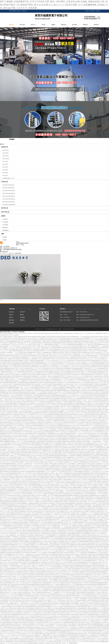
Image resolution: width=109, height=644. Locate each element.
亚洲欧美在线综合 (84, 379)
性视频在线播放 (95, 360)
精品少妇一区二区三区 (79, 432)
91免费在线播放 (79, 454)
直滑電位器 (5, 182)
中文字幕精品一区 (38, 500)
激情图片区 (47, 411)
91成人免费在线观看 (55, 376)
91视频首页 (46, 638)
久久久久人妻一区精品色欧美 (84, 413)
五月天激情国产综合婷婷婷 (93, 603)
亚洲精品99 (90, 475)
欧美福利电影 (10, 611)
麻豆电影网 (78, 356)
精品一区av (41, 384)
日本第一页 (10, 600)
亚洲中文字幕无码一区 (80, 524)
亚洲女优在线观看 (70, 418)
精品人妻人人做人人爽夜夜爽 (9, 430)
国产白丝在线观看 (4, 621)
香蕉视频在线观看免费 (83, 473)
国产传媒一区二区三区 (11, 435)
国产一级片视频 (35, 502)
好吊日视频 (47, 486)
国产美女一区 (22, 464)
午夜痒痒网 (27, 627)
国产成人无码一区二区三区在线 (77, 381)
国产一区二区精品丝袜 (88, 371)
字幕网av (65, 505)
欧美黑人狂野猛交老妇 (23, 402)
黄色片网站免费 (31, 476)
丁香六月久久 (89, 340)
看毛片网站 (68, 448)
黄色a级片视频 (61, 421)
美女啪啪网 (78, 456)
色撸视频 (40, 518)
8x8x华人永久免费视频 (47, 373)
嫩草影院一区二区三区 (14, 425)
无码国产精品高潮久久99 (44, 503)
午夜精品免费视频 (16, 421)
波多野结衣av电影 (49, 418)
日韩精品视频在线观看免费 (14, 510)
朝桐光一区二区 (75, 457)
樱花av (23, 534)
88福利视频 (93, 584)
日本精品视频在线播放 (68, 422)
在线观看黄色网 (105, 381)
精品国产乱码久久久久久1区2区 (58, 356)
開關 (3, 234)
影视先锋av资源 (38, 468)
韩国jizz (66, 367)
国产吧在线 (93, 510)
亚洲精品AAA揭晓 (75, 440)
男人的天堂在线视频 (81, 611)
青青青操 (73, 543)
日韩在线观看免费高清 (12, 473)
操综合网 (78, 351)
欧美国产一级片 (50, 497)
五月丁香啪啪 (25, 596)
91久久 (51, 527)
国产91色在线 (13, 562)
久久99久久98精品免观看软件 (32, 597)
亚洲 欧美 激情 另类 (63, 465)
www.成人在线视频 (56, 424)
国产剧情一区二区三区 (12, 561)
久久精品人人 (3, 413)
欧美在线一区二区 (38, 522)
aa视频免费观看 (57, 384)
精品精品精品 (62, 438)
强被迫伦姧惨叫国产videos (46, 545)
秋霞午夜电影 (55, 611)
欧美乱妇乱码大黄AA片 (65, 600)
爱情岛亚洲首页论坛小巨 (42, 438)
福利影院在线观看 (88, 384)
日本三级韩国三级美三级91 (73, 502)
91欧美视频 (66, 425)
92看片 (6, 580)
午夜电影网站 (63, 602)
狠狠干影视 (68, 354)
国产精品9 (98, 489)
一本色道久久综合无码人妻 (58, 354)
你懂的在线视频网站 (44, 440)
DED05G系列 (6, 150)
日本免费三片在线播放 (54, 476)
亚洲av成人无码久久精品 (48, 337)
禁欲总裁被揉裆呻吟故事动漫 (101, 626)
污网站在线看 (87, 584)
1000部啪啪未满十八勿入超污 (37, 376)
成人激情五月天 (83, 449)
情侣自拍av (98, 610)
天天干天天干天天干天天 (83, 481)
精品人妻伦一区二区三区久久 (68, 424)
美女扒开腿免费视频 (92, 437)
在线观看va (98, 497)
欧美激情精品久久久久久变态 (58, 394)
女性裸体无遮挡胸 (97, 395)
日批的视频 (38, 343)
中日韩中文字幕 (71, 356)
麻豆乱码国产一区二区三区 (91, 368)
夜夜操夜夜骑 (76, 349)
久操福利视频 (63, 487)
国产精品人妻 (5, 518)
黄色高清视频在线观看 (47, 610)
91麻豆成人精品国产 (37, 379)
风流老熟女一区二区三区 (65, 364)
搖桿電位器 (5, 208)
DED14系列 (5, 167)
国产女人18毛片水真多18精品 (84, 395)
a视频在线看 (77, 429)
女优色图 (97, 527)
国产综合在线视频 (51, 365)
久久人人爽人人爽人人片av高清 (76, 367)
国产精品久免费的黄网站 (56, 443)
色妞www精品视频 (46, 422)
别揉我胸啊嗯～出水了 (89, 338)
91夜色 (55, 408)
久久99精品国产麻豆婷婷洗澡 (30, 424)
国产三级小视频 (47, 354)
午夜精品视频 (38, 549)
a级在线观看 (26, 514)
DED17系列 (5, 175)
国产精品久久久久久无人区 (52, 375)
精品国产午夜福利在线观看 (78, 592)
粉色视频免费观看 (12, 341)
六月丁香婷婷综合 (102, 357)
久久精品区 (56, 487)
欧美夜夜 (89, 538)
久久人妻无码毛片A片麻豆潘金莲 (98, 389)
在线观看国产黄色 (61, 549)
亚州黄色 (4, 529)
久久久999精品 (69, 379)
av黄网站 (52, 481)
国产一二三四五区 (21, 637)
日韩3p (4, 344)
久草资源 (76, 562)
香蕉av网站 (40, 638)
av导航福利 (26, 368)
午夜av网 (27, 371)
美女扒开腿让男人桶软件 (45, 611)
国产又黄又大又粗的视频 (26, 610)
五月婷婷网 (39, 624)
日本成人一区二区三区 (25, 387)
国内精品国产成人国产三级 (84, 519)
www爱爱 (8, 556)
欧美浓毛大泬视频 (51, 554)
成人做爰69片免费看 (46, 357)
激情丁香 (71, 443)
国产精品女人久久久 (80, 383)
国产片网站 (71, 378)
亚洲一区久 (56, 627)
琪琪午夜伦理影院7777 (88, 505)
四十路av (56, 392)
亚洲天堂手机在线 (29, 481)
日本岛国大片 (48, 421)
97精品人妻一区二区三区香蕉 (47, 346)
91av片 (12, 634)
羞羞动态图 (21, 522)
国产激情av (53, 397)
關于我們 (22, 25)
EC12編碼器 (5, 225)
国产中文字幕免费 (42, 365)
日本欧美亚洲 (85, 629)
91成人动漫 (30, 373)
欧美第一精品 (6, 429)
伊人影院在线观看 (10, 513)
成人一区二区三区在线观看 (24, 480)
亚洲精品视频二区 (27, 524)
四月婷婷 (41, 387)
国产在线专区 (21, 605)
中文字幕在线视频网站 (79, 403)
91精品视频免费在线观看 (93, 465)
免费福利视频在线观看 (98, 624)
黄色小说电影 (18, 589)
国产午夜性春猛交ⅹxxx (84, 364)
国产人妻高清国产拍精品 (48, 403)
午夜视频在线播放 (8, 381)
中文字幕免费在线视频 (83, 541)
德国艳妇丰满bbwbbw (14, 640)
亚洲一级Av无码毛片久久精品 (7, 481)
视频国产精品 (5, 408)
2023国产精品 (73, 489)
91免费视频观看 (92, 495)
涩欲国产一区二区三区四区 (87, 586)
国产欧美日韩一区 (94, 516)
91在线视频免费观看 (18, 398)
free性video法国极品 (96, 468)
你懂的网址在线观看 (51, 532)
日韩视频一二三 (89, 441)
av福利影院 (29, 391)
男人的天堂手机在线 (11, 632)
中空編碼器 (5, 219)
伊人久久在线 (37, 435)
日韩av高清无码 (84, 440)
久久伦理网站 (78, 464)
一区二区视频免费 (76, 556)
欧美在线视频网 (13, 465)
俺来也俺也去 (14, 386)
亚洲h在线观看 (21, 440)
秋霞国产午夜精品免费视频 (33, 443)
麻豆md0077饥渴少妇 (47, 565)
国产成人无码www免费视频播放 (27, 521)
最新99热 (104, 497)
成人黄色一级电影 (91, 467)
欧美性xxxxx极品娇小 (27, 548)
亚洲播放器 (7, 405)
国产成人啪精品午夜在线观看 (68, 596)
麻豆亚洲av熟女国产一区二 (95, 356)
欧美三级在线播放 (45, 583)
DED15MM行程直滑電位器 (9, 193)
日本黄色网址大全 (23, 581)
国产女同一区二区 (81, 489)
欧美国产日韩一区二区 (87, 378)
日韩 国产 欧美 (39, 356)
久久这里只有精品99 (78, 445)
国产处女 (60, 352)
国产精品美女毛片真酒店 (52, 492)
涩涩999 (79, 629)
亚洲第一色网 (42, 492)
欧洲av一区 (53, 500)
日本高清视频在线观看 (17, 524)
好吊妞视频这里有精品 (36, 337)
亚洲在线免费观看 (68, 619)
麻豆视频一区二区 (103, 508)
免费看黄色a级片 (33, 537)
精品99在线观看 (13, 351)
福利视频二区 (26, 418)
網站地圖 (98, 11)
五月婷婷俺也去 (18, 418)
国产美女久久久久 (20, 545)
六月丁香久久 (48, 362)
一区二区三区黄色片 (72, 395)
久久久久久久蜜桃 (13, 367)
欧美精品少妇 (82, 340)
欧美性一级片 (32, 551)
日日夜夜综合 (32, 489)
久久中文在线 (100, 553)
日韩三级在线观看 (56, 596)
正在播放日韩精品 (19, 354)
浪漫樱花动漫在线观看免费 (63, 348)
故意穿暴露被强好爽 (47, 448)
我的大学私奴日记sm (61, 554)
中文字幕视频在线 (71, 437)
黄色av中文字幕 (76, 448)
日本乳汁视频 (79, 453)
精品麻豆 (62, 586)
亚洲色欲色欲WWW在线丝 (84, 476)
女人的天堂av (49, 627)
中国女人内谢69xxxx (30, 534)
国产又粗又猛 (66, 352)
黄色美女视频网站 (41, 532)
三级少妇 (88, 391)
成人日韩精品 (35, 635)
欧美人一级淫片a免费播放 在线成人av (54, 580)
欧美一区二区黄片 (78, 386)
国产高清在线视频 (28, 408)
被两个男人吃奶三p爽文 (94, 402)
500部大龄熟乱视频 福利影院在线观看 (45, 478)
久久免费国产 (74, 526)
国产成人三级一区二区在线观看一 (95, 551)
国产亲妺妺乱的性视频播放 (80, 538)
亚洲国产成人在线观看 (51, 348)
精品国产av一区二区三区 (82, 618)
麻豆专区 (2, 383)
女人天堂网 (3, 349)
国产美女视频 (74, 499)
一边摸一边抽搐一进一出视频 (34, 565)
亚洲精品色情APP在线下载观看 (42, 406)
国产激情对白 (15, 406)
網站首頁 (12, 25)
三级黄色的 (33, 437)
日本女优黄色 (77, 619)
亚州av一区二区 (97, 433)
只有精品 (70, 561)
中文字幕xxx (43, 578)
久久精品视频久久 (15, 537)
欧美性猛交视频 (26, 384)
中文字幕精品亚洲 (25, 376)
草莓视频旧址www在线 (48, 534)
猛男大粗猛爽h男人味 (92, 414)
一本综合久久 (32, 591)
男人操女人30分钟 (50, 367)
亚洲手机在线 (44, 435)
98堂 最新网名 (22, 492)
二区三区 (22, 356)
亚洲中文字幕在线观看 (57, 368)
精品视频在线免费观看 (102, 365)
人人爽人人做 (57, 473)
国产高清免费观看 (58, 435)
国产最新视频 (97, 505)
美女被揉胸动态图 (66, 460)
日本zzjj (3, 642)
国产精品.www (77, 546)
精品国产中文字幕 (76, 607)
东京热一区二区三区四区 (6, 389)
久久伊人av (58, 433)
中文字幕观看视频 (55, 502)
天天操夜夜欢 (36, 400)
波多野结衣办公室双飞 (90, 337)
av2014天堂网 (84, 575)
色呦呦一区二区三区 (45, 351)
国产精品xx (11, 626)
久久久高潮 (62, 573)
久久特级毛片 (89, 344)
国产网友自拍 (83, 349)
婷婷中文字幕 (75, 364)
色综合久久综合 (45, 481)
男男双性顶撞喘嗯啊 (36, 397)
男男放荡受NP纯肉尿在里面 (102, 602)
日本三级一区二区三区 (16, 591)
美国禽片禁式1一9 (94, 492)
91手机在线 (51, 435)
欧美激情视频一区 (84, 357)
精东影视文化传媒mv (14, 624)
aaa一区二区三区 (18, 344)
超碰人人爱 (36, 441)
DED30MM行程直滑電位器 (9, 199)
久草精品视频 (77, 532)
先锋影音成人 (5, 395)
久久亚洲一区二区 (53, 438)
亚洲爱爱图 (40, 405)
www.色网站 (9, 398)
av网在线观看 (102, 524)
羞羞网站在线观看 (88, 454)
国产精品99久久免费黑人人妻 (53, 541)
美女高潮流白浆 (25, 465)
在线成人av (3, 357)
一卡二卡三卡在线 (17, 352)
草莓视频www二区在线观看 (42, 445)
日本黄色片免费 (65, 343)
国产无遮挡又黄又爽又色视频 (79, 564)
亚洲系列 (28, 638)
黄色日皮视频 (5, 465)
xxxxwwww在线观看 (47, 559)
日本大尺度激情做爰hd (69, 344)
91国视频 (7, 642)
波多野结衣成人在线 (44, 441)
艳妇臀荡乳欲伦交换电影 (42, 371)
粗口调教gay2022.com (39, 608)
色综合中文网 (95, 508)
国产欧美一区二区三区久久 (17, 516)
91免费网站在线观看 (103, 449)
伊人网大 (2, 532)
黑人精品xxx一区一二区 (63, 408)
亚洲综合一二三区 (100, 346)
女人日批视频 (83, 475)
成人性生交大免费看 (21, 586)
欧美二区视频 (59, 387)
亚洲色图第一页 (47, 508)
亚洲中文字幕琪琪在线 (79, 491)
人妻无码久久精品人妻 (26, 635)
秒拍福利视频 (76, 527)
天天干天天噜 (84, 356)
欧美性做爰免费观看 (68, 538)
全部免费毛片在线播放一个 (20, 462)
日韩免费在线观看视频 (47, 618)
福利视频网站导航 (58, 373)
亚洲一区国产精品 (82, 410)
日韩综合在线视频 (12, 580)
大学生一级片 (46, 568)
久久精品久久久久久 (74, 507)
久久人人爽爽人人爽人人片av (58, 514)
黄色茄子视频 (56, 467)
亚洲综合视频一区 (8, 445)
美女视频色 (89, 556)
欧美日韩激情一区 (13, 440)
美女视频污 (71, 562)
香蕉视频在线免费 (46, 394)
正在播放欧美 (58, 497)
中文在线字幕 (38, 383)
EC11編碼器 (5, 222)
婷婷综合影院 (70, 610)
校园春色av (70, 341)
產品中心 (33, 25)
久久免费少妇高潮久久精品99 (10, 402)
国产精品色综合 (97, 459)
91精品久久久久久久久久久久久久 (76, 376)
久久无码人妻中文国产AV (81, 484)
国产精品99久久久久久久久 (53, 516)
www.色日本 (101, 376)
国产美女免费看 (34, 514)
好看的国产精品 (53, 575)
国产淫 (49, 449)
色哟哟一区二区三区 (88, 362)
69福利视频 (64, 456)
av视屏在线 (58, 546)
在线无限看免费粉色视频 (58, 419)
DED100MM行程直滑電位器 (9, 205)
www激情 (76, 551)
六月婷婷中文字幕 (70, 370)
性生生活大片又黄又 (80, 438)
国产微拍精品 (79, 343)
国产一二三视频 (25, 554)
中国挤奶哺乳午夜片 (9, 370)
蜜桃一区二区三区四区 (41, 370)
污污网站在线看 (93, 343)
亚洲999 (25, 540)
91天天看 (12, 394)
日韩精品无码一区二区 (69, 462)
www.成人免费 (37, 481)
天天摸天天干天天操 (55, 359)
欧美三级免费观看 (28, 494)
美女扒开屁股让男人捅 (33, 495)
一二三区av (3, 527)
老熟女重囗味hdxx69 (64, 375)
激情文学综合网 (92, 406)
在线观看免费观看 (69, 623)
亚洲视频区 (21, 351)
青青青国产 (44, 425)
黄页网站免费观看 (31, 584)
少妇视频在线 (35, 557)
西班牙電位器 (5, 212)
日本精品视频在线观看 (103, 348)
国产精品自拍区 (58, 337)
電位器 (44, 25)
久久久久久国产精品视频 (24, 556)
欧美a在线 (62, 611)
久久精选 (56, 573)
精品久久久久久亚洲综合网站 (33, 583)
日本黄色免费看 (93, 357)
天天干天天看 (54, 449)
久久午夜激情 (33, 341)
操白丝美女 (80, 597)
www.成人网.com (23, 406)
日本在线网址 (67, 435)
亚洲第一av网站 (10, 419)
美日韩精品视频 (55, 457)
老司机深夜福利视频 (6, 362)
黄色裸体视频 (40, 486)
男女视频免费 (89, 405)
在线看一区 (73, 384)
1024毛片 (62, 359)
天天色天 (95, 378)
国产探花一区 (16, 467)
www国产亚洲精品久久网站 (38, 375)
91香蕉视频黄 (63, 341)
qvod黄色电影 (74, 421)
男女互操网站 (74, 473)
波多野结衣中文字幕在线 (10, 397)
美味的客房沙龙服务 (52, 340)
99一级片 (5, 341)
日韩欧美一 (93, 352)
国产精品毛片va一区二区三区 (53, 338)
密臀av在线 (5, 626)
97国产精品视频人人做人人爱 (66, 386)
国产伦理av (16, 359)
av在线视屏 (95, 557)
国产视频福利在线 (65, 391)
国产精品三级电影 (92, 422)
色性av (104, 344)
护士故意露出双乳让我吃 (77, 559)
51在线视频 (15, 389)
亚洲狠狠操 (80, 472)
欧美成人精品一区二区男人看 (65, 349)
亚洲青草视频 (33, 484)
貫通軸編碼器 (6, 230)
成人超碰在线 (16, 340)
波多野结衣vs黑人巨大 (78, 561)
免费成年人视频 (41, 341)
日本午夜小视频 (17, 338)
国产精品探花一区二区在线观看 (44, 419)
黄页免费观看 (81, 398)
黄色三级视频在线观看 (62, 500)
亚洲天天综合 (87, 468)
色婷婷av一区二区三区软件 (47, 599)
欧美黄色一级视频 (9, 453)
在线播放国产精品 (92, 518)
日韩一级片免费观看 (49, 546)
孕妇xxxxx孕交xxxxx (104, 541)
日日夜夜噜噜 (4, 600)
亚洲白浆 (104, 395)
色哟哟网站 (95, 524)
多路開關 (4, 240)
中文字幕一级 (80, 389)
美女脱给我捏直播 (91, 581)
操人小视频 (102, 438)
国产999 (64, 403)
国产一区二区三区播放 (6, 421)
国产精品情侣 (89, 592)
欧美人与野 (64, 497)
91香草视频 (79, 348)
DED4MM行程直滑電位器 (8, 185)
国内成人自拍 (29, 440)
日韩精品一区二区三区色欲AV (73, 338)
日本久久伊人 (6, 457)
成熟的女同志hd (100, 422)
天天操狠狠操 (20, 403)
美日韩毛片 (53, 511)
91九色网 (44, 613)
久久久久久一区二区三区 (94, 359)
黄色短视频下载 (47, 368)
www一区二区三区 (26, 616)
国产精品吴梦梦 (87, 360)
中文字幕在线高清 (25, 553)
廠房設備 (64, 25)
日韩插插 (28, 619)
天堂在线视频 (63, 467)
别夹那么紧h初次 (74, 346)
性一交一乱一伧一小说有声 (8, 635)
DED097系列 (5, 156)
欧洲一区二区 (64, 383)
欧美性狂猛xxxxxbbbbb (12, 414)
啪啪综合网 (71, 429)
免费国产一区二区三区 (95, 341)
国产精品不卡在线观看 (47, 392)
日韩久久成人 (28, 602)
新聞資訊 (85, 25)
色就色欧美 (53, 568)
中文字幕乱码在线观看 (78, 468)
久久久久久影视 (27, 344)
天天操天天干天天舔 (96, 351)
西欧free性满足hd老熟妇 (103, 526)
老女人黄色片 (20, 368)
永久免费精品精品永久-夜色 (52, 507)
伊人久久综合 (42, 497)
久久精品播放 (10, 529)
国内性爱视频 (17, 432)
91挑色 (76, 521)
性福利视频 (33, 438)
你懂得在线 (51, 371)
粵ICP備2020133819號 (68, 329)
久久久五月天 (101, 576)
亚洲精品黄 (26, 491)
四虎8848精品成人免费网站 (57, 413)
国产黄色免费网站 (45, 454)
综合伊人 (7, 534)
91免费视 (54, 567)
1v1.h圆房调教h (46, 500)
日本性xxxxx (56, 602)
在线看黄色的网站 (45, 391)
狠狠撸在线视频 (75, 534)
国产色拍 (74, 470)
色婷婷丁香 (36, 352)
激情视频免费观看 (101, 584)
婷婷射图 (12, 429)
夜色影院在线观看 (100, 565)
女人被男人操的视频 (33, 381)
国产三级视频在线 (27, 400)
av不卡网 (59, 340)
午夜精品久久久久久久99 (83, 435)
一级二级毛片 (68, 492)
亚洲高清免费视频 (68, 495)
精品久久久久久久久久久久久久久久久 (45, 551)
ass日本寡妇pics (40, 429)
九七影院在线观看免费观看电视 (36, 362)
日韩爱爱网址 (92, 379)
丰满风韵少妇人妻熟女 (32, 511)
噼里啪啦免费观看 (9, 383)
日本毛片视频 (25, 591)
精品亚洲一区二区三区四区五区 (93, 425)
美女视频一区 (70, 459)
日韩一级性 (27, 351)
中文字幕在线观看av (68, 371)
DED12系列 (5, 164)
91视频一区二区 (10, 454)
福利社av (86, 514)
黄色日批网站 (55, 446)
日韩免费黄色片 (36, 524)
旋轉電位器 (5, 147)
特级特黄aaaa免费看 (36, 505)
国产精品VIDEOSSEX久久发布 (16, 378)
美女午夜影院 (15, 627)
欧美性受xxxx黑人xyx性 (75, 373)
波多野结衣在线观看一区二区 (32, 545)
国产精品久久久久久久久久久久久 (11, 446)
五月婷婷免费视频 (97, 344)
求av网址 (50, 467)
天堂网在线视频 (59, 416)
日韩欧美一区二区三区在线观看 (51, 364)
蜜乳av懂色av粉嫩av (8, 432)
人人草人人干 (39, 508)
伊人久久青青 (80, 384)
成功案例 (74, 25)
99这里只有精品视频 (24, 349)
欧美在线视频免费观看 (79, 578)
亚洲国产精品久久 (6, 410)
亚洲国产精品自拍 (90, 383)
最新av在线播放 (54, 603)
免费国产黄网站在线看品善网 (28, 370)
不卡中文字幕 (18, 634)
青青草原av (72, 343)
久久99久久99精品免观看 (43, 359)
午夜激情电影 (19, 395)
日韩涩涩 (83, 556)
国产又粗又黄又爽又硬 (74, 365)
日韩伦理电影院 (54, 486)
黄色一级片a (40, 411)
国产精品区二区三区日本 (61, 481)
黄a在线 (63, 338)
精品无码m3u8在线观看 (68, 545)
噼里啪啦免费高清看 (46, 629)
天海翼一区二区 (85, 516)
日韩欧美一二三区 (54, 626)
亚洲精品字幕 (37, 475)
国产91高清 (59, 508)
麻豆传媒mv (74, 435)
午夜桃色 (90, 349)
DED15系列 (5, 170)
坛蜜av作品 (38, 576)
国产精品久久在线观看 (80, 513)
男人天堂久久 (9, 357)
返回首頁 (87, 11)
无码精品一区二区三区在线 (79, 394)
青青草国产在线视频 (63, 427)
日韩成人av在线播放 (97, 589)
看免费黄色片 (83, 507)
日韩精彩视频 (21, 502)
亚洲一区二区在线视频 (67, 551)
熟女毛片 (24, 391)
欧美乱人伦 (48, 424)
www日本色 (90, 484)
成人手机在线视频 (4, 394)
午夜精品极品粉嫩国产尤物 (90, 445)
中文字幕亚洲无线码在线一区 (35, 540)
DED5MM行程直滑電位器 (8, 188)
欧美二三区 (95, 592)
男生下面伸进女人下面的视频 (7, 427)
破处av (11, 359)
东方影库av (28, 367)
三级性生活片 (18, 419)
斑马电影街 (8, 406)
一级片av (78, 424)
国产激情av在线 (46, 576)
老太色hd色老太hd (78, 610)
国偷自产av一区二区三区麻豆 (71, 576)
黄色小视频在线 (53, 352)
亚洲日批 (24, 460)
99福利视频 (105, 554)
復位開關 (4, 237)
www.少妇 (68, 421)
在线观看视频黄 (92, 494)
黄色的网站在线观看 (66, 630)
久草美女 (68, 359)
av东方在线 (42, 495)
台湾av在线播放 (37, 373)
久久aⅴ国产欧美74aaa (24, 386)
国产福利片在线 (28, 599)
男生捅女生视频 (34, 384)
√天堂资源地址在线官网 (69, 392)
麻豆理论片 (86, 602)
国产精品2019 (19, 532)
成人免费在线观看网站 (5, 464)
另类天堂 (44, 456)
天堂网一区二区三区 (76, 419)
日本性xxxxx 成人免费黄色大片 (61, 570)
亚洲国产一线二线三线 (82, 354)
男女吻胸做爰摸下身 (80, 344)
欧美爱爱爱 (22, 364)
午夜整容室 (87, 376)
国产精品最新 (44, 475)
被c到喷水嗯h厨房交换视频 (63, 397)
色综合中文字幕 (63, 629)
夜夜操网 (87, 545)
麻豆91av (73, 540)
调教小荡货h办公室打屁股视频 (26, 608)
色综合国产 (104, 424)
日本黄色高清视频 (12, 483)
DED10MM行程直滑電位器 (9, 191)
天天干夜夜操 (71, 484)
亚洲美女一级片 (10, 344)
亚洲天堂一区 (7, 567)
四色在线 (26, 527)
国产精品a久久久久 (74, 553)
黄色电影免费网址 (80, 497)
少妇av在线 (59, 511)
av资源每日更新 (91, 573)
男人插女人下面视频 (33, 589)
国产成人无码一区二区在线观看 (93, 432)
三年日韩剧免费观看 (98, 340)
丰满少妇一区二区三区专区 (36, 368)
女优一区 (68, 398)
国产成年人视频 (104, 411)
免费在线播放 (78, 378)
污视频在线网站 (26, 365)
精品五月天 (31, 611)
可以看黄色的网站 (48, 519)
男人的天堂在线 (20, 505)
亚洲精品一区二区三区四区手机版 (45, 484)
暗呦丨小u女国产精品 (86, 424)
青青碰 (83, 425)
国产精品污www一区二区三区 (15, 400)
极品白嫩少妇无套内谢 (24, 337)
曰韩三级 (47, 521)
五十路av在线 (99, 478)
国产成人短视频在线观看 (54, 589)
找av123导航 (63, 502)
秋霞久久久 (51, 584)
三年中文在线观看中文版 (75, 510)
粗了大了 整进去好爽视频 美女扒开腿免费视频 (35, 538)
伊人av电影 (49, 562)
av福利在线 (56, 437)
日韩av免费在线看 (28, 642)
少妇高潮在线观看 (12, 489)
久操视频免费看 (85, 456)
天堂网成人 (35, 440)
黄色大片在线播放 (82, 408)
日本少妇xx (57, 624)
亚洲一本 (102, 360)
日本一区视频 (41, 348)
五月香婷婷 (69, 487)
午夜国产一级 (61, 453)
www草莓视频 (29, 441)
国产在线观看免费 (87, 386)
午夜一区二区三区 (40, 567)
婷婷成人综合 (63, 457)
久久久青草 (54, 422)
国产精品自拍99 (47, 395)
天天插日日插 (29, 500)
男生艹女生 (28, 502)
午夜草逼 (66, 413)
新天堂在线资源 (31, 346)
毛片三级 (59, 422)
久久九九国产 (91, 521)
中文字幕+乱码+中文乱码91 (41, 410)
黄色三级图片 (9, 392)
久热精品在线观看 (7, 572)
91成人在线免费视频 (81, 467)
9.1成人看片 (64, 575)
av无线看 (24, 549)
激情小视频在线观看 (55, 391)
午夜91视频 (100, 519)
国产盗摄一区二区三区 (26, 338)
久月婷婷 (92, 502)
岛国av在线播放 (92, 537)
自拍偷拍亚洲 (83, 422)
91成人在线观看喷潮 (92, 449)
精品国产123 (4, 603)
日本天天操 (84, 518)
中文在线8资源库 (70, 360)
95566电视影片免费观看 (33, 535)
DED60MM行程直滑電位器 (9, 202)
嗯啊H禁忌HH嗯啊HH (64, 451)
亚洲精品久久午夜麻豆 (13, 337)
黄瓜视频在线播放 (97, 580)
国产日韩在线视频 (97, 418)
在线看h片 (27, 389)
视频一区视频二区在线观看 (21, 592)
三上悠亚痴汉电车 (85, 638)
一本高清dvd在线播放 (37, 395)
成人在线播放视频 (24, 359)
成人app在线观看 (54, 406)
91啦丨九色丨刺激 (18, 578)
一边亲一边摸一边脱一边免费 (10, 511)
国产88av (71, 570)
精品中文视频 (60, 524)
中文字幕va (6, 640)
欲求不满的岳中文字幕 (102, 337)
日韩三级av (15, 605)
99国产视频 (76, 405)
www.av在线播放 (76, 492)
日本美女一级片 (87, 486)
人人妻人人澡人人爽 (20, 441)
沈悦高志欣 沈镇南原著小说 (52, 341)
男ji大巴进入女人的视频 (55, 441)
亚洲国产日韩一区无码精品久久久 (96, 375)
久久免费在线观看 (38, 364)
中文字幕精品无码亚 (50, 489)
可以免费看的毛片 (41, 643)
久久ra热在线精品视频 (35, 386)
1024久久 (18, 429)
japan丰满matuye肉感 (5, 468)
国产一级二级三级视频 (48, 624)
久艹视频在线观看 (83, 375)
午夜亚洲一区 (102, 486)
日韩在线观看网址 (53, 553)
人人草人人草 (14, 480)
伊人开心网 (90, 635)
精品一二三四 (102, 441)
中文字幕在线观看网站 (83, 416)
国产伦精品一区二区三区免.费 (25, 414)
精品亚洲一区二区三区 (21, 346)
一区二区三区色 (100, 494)
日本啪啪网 (47, 470)
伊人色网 (78, 626)
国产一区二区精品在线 (102, 462)
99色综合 (2, 354)
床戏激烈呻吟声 (29, 364)
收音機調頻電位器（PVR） (9, 178)
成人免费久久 (23, 467)
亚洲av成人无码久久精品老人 (89, 464)
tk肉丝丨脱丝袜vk (79, 549)
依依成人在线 (6, 438)
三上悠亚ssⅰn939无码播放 (89, 616)
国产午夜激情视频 (89, 411)
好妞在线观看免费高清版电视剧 (8, 505)
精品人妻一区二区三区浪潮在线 (95, 354)
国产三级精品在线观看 (16, 437)
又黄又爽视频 (92, 365)
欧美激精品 (67, 591)
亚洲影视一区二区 (59, 367)
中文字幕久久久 (54, 540)
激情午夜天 (21, 513)
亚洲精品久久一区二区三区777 (62, 346)
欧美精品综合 (13, 460)
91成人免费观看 (99, 429)
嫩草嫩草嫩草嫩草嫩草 (55, 630)
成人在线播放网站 (22, 405)
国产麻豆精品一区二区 (8, 592)
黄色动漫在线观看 (74, 637)
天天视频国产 (72, 441)
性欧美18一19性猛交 (60, 410)
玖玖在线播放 (56, 608)
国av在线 (56, 537)
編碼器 (53, 25)
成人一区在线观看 (94, 514)
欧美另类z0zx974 (49, 384)
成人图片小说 (25, 529)
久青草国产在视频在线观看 (83, 352)
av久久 (30, 529)
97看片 (82, 448)
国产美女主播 (48, 349)
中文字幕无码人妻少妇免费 (59, 448)
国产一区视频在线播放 (16, 384)
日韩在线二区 (25, 575)
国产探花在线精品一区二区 (70, 416)
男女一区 (58, 365)
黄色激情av (103, 556)
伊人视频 (92, 429)
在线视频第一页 (41, 424)
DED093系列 (5, 153)
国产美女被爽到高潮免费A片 (70, 387)
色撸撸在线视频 (76, 487)
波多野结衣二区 (4, 451)
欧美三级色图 (81, 499)
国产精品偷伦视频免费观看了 (77, 368)
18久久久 (78, 638)
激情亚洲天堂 (58, 581)
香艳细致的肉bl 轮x (69, 524)
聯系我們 (92, 11)
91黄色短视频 (84, 495)
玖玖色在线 (65, 362)
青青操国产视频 (71, 535)
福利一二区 (34, 638)
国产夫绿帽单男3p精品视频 (23, 546)
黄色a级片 (20, 527)
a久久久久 (67, 381)
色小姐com (59, 430)
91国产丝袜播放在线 (49, 414)
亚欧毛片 (47, 462)
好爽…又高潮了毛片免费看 (35, 592)
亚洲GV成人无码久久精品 (20, 543)
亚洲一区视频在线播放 (74, 406)
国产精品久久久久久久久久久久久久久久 (20, 438)
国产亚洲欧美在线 (30, 453)
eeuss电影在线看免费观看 (49, 383)
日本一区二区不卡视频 (34, 527)
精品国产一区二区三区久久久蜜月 (92, 549)
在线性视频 (85, 453)
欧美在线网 (48, 605)
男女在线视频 (69, 402)
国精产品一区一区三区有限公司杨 (33, 357)
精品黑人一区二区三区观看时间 (28, 429)
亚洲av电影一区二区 (89, 472)
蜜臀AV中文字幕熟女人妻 (70, 389)
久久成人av (91, 605)
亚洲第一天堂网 (99, 413)
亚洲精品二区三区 (13, 371)
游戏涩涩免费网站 (33, 340)
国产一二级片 (52, 387)
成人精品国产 (8, 364)
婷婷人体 (81, 341)
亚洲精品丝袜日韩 (88, 392)
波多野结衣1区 (79, 392)
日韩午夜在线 (37, 408)
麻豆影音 (46, 387)
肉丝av (95, 576)
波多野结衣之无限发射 (70, 351)
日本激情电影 (29, 568)
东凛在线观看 (58, 460)
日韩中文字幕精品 (46, 397)
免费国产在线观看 (54, 468)
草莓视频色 (87, 341)
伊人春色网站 (23, 373)
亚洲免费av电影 (5, 546)
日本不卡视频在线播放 (39, 473)
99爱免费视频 (93, 481)
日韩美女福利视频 (63, 378)
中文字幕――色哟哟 (33, 518)
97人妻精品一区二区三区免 (60, 484)
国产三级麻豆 (77, 446)
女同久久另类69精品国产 (95, 440)
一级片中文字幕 (105, 419)
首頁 (1, 253)
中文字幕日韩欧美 (27, 395)
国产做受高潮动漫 (84, 365)
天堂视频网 (54, 351)
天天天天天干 (13, 449)
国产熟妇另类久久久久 (99, 470)
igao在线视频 (54, 379)
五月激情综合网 (39, 575)
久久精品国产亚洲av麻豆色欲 (21, 451)
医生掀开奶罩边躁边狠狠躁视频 (32, 413)
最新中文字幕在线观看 (33, 526)
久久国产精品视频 (44, 529)
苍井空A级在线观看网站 (57, 518)
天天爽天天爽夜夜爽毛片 (36, 389)
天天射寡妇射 (54, 597)
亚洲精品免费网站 (40, 472)
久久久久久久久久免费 (101, 338)
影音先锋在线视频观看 (11, 586)
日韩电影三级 (7, 386)
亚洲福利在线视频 (23, 518)
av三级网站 (38, 422)
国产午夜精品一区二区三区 (21, 626)
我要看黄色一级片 (66, 440)
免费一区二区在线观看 (46, 386)
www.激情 (52, 591)
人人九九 (74, 599)
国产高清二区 (77, 529)
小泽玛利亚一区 (26, 437)
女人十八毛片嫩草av (102, 608)
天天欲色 (87, 491)
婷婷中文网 (73, 359)
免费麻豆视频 (57, 343)
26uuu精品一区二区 (93, 618)
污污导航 (75, 472)
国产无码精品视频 (19, 343)
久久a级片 (21, 389)
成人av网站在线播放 (35, 351)
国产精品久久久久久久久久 (18, 410)
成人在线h (53, 576)
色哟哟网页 (21, 497)
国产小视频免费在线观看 (32, 503)
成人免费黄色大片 (17, 375)
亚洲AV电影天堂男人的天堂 (67, 513)
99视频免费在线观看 (97, 410)
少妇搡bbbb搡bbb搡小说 (38, 602)
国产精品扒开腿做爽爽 (30, 356)
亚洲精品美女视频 (86, 529)
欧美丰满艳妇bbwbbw (23, 508)
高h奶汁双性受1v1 (45, 413)
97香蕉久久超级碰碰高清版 (80, 608)
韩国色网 (83, 607)
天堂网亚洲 (62, 398)
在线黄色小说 (92, 397)
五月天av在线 (23, 565)
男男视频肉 (58, 414)
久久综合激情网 (71, 456)
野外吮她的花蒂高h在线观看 (13, 553)
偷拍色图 (33, 605)
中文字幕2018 (23, 422)
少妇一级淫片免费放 (90, 346)
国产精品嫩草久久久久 (35, 553)
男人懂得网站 (33, 365)
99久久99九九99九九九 (82, 359)
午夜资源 (82, 527)
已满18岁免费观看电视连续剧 (89, 594)
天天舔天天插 (17, 433)
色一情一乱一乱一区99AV (37, 430)
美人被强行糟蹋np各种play (42, 476)
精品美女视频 (53, 411)
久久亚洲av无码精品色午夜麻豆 (55, 464)
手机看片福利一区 (69, 521)
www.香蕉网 (66, 373)
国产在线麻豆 (94, 532)
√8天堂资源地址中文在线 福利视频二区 (21, 557)
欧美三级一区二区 (34, 554)
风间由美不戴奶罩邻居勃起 (20, 392)
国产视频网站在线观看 (20, 454)
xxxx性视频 (55, 349)
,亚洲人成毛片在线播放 (34, 632)
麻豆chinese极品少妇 (43, 581)
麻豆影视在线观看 (66, 340)
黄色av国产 (90, 387)
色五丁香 (47, 499)
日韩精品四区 (65, 441)
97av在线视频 (9, 352)
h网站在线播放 (33, 349)
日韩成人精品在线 (78, 371)
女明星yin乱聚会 (39, 615)
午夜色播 (71, 491)
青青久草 (19, 460)
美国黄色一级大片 (24, 340)
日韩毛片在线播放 (24, 362)
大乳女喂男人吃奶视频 (20, 503)
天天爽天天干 (64, 376)
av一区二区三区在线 (9, 643)
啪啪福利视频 (21, 371)
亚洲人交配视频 (22, 348)
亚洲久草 (45, 600)
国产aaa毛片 (56, 494)
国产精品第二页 (47, 379)
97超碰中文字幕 (105, 505)
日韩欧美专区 (62, 615)
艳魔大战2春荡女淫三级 (72, 554)
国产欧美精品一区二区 (58, 344)
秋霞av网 (76, 570)
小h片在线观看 (44, 494)
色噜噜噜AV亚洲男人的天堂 (28, 456)
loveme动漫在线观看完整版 (89, 370)
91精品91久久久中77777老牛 (33, 454)
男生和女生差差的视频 (12, 527)
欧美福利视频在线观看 (19, 357)
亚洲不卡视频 (13, 405)
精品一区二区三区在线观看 (57, 462)
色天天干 (90, 576)
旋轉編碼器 (5, 228)
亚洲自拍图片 (15, 608)
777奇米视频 (53, 526)
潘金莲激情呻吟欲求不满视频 (30, 398)
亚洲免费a (84, 446)
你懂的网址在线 (83, 615)
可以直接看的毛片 (92, 511)
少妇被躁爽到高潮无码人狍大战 (78, 391)
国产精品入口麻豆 (26, 375)
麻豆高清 (57, 588)
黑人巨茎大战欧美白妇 (99, 522)
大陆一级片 (17, 535)
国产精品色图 (19, 424)
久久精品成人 (35, 344)
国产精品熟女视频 (91, 446)
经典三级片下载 (21, 530)
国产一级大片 (84, 402)
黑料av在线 (30, 600)
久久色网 (95, 384)
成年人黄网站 (12, 487)
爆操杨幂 (24, 511)
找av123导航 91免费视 (99, 578)
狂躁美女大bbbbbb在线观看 (69, 337)
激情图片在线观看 (19, 394)
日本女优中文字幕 (29, 410)
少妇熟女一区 (51, 475)
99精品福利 (34, 367)
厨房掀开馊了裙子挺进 (32, 462)
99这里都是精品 (24, 537)
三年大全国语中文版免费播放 (58, 635)
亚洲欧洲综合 (103, 373)
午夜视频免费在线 (91, 553)
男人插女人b (14, 556)
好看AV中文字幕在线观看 (23, 341)
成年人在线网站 (30, 360)
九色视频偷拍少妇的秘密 (14, 478)
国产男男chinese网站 (81, 581)
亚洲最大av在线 (19, 599)
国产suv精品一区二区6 (80, 418)
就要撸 (35, 643)
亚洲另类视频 (21, 561)
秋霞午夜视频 (63, 437)
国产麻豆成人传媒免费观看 (11, 541)
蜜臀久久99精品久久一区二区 (31, 354)
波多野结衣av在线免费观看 (12, 500)
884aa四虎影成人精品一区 (15, 616)
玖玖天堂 (58, 383)
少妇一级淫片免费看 (99, 475)
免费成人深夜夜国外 (81, 465)
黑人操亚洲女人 (57, 559)
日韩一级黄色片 (72, 465)
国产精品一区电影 (49, 473)
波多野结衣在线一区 (29, 594)
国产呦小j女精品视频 (27, 352)
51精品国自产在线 (80, 441)
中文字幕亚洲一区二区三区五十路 (93, 403)
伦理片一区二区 (57, 472)
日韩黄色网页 (14, 459)
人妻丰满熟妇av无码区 (90, 421)
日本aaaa (40, 570)
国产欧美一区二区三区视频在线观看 (79, 397)
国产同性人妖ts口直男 (52, 370)
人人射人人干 (46, 540)
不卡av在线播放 (21, 580)
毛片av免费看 (82, 548)
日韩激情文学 (22, 500)
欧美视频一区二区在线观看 (96, 451)
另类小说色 (92, 460)
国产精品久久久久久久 (38, 414)
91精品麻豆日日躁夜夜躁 (8, 343)
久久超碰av (10, 486)
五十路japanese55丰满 (55, 499)
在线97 (103, 468)
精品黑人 (75, 635)
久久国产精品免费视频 (23, 541)
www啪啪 (104, 367)
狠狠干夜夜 (11, 451)
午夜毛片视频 (24, 411)
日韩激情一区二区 (7, 557)
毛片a (82, 338)
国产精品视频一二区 (86, 351)
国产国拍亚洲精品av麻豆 (48, 343)
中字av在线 (85, 343)
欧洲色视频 (97, 583)
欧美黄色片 (33, 419)
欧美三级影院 (60, 613)
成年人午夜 (83, 589)
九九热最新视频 (37, 391)
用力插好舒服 (38, 618)
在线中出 (17, 356)
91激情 (69, 457)
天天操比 (66, 583)
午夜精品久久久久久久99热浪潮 (63, 475)
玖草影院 (91, 583)
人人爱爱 (37, 346)
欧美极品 (84, 419)
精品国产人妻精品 (29, 522)
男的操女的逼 (63, 395)
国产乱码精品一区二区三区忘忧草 (34, 427)
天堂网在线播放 (55, 395)
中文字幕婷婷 (31, 445)
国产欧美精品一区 (85, 634)
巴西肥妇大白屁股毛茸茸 (27, 510)
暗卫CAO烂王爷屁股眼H (44, 381)
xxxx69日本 (52, 581)
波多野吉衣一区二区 (31, 405)
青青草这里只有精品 (61, 459)
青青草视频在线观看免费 (92, 394)
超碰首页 (8, 437)
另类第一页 (59, 432)
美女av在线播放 (94, 456)
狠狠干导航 (96, 411)
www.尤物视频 (10, 535)
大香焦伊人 (17, 370)
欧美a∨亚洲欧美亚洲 (76, 460)
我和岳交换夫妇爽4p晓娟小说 (18, 360)
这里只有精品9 (21, 367)
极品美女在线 (11, 376)
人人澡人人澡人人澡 (13, 348)
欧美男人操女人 (53, 621)
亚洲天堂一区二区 (17, 548)
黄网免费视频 (15, 364)
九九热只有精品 (84, 406)
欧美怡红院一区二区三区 (102, 352)
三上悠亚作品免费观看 (12, 391)
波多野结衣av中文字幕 (100, 398)
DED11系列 (5, 161)
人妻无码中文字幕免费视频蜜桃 (90, 348)
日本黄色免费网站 (72, 400)
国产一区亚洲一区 (47, 389)
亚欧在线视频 (66, 368)
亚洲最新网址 (20, 430)
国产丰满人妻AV (9, 433)
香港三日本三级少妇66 (71, 541)
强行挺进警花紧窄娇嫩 (8, 356)
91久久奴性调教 (42, 465)
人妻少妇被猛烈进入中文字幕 (20, 445)
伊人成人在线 (73, 597)
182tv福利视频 (34, 387)
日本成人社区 (27, 403)
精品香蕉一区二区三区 (9, 346)
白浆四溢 (97, 623)
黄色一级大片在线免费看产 (39, 338)
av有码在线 (33, 486)
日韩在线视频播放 (102, 384)
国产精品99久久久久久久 (65, 627)
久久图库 (74, 354)
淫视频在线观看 (78, 370)
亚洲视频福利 (60, 548)
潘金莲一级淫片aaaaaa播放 (53, 513)
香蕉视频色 (17, 376)
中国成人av (86, 610)
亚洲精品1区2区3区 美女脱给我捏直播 (90, 373)
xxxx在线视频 (101, 557)
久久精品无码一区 (64, 406)
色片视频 (80, 572)
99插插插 (49, 457)
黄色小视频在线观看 (34, 451)
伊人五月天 (5, 568)
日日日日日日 (43, 516)
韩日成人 (41, 354)
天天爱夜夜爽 (73, 352)
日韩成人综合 (104, 425)
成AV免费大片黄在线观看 (67, 546)
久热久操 (84, 503)
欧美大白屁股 (60, 351)
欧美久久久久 (8, 467)
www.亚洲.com (59, 371)
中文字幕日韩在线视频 (90, 367)
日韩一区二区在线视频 (29, 343)
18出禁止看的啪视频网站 (47, 408)
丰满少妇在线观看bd (64, 507)
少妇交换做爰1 (35, 497)
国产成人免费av (66, 384)
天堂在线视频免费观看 (43, 398)
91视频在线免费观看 (29, 383)
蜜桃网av (89, 410)
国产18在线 (81, 514)
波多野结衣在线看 (22, 476)
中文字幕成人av (100, 416)
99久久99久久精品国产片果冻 (94, 419)
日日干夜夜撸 (18, 621)
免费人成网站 (30, 549)
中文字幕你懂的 (42, 340)
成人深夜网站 (41, 462)
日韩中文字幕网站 (101, 518)
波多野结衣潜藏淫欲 (99, 371)
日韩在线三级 (75, 340)
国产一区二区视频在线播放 (45, 344)
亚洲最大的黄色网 (19, 481)
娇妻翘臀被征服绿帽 (16, 365)
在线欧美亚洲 (7, 615)
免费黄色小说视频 (63, 429)
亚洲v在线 (11, 573)
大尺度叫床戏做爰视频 (11, 403)
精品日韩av (3, 437)
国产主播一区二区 (46, 453)
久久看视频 (95, 349)
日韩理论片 (72, 581)
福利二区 (69, 481)
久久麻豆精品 (5, 581)
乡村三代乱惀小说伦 (63, 449)
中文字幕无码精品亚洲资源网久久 (98, 364)
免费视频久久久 (17, 381)
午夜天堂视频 (88, 438)
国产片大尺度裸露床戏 (52, 465)
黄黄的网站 (94, 600)
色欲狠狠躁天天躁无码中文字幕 (79, 414)
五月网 (19, 511)
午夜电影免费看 (80, 411)
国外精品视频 (41, 349)
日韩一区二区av (6, 634)
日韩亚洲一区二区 (65, 516)
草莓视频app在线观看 (98, 597)
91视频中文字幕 (32, 478)
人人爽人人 (12, 395)
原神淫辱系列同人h (90, 497)
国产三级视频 (4, 486)
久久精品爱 (19, 489)
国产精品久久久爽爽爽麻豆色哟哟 (71, 357)
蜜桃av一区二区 (40, 546)
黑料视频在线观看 (13, 502)
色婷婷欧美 (99, 537)
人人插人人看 (49, 472)
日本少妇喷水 (64, 365)
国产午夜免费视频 (101, 421)
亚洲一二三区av (80, 337)
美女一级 (47, 376)
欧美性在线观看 (35, 616)
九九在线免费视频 (11, 470)
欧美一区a (43, 541)
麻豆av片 (106, 360)
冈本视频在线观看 (6, 360)
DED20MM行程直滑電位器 (9, 196)
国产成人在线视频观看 (71, 410)
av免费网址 (76, 341)
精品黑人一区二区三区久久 (78, 433)
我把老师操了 (13, 368)
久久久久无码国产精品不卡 (15, 416)
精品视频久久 (47, 356)
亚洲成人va (38, 453)
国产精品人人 (23, 425)
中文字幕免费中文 (41, 543)
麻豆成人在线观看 (73, 430)
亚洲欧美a (82, 346)
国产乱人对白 (24, 433)
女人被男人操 (93, 430)
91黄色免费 (73, 348)
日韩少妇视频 (67, 618)
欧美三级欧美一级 (9, 418)
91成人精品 (3, 583)
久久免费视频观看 (66, 473)
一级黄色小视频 (104, 603)
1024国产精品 (41, 367)
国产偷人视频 (92, 416)
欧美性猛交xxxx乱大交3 (102, 507)
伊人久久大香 (74, 398)
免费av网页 (67, 586)
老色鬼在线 (8, 524)
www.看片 (10, 338)
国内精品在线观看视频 (58, 389)
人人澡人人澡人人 (10, 354)
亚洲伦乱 (74, 481)
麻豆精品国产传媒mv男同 (64, 540)
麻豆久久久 (33, 371)
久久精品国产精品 (8, 495)
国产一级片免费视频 (91, 564)
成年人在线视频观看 (44, 352)
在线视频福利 (32, 624)
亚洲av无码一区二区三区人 (98, 443)
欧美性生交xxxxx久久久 (14, 373)
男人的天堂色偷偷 (74, 375)
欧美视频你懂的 (15, 468)
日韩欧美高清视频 (75, 475)
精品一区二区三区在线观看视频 (51, 378)
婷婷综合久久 (82, 457)
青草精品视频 (36, 529)
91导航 (72, 532)
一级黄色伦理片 (38, 613)
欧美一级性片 (92, 453)
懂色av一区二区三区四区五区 (50, 405)
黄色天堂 (58, 568)
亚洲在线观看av (103, 473)
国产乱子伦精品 (42, 483)
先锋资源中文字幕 (12, 413)
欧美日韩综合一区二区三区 (58, 360)
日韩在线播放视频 (99, 502)
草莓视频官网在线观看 (9, 441)
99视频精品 (56, 527)
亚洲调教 (6, 472)
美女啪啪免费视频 (32, 543)
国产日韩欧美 (61, 370)
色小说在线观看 (31, 422)
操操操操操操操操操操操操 (97, 391)
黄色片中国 (39, 437)
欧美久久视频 (94, 376)
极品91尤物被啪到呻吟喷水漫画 (15, 514)
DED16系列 (5, 173)
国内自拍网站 (9, 475)
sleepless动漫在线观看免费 (34, 425)
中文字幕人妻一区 (29, 513)
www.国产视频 (71, 383)
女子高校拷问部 (104, 480)
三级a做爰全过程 (38, 378)
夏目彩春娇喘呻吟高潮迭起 (74, 575)
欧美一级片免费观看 (19, 383)
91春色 (93, 413)
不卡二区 (12, 538)
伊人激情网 (38, 394)
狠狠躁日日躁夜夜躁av (48, 402)
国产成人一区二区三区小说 (102, 581)
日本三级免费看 (33, 359)
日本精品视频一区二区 (60, 402)
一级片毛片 (68, 419)
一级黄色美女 (82, 603)
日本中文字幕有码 (53, 529)
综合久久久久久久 (100, 383)
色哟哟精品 (33, 546)
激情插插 (79, 600)
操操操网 (65, 400)
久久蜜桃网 (61, 603)
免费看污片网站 (50, 643)
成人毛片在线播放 (49, 573)
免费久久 (61, 392)
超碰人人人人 (17, 576)
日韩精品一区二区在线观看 (39, 457)
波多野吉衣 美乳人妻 (50, 557)
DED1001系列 (6, 159)
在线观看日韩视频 (59, 591)
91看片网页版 (43, 637)
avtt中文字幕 (24, 478)
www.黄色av (58, 403)
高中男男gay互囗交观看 (66, 445)
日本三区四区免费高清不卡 (57, 381)
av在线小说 (11, 503)
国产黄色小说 (62, 572)
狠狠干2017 (5, 373)
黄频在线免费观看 (101, 540)
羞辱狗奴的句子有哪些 (70, 640)
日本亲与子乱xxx (70, 549)
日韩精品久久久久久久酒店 (36, 402)
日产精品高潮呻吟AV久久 (40, 513)
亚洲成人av (26, 551)
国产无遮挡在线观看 (13, 584)
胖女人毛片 (74, 600)
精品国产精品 (62, 610)
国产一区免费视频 (90, 489)
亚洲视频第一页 (16, 411)
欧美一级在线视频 (78, 486)
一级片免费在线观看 (72, 519)
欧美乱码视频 (13, 457)
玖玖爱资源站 (44, 524)
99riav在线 (102, 562)
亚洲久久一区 (62, 379)
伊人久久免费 (3, 337)
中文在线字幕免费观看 (27, 643)
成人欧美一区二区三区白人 (50, 561)
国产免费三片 (72, 411)
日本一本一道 (31, 406)
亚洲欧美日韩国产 (85, 429)
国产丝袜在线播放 (91, 478)
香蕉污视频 (61, 405)
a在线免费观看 (57, 418)
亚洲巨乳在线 (7, 492)
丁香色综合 (10, 578)
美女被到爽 (81, 421)
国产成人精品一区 (29, 613)
